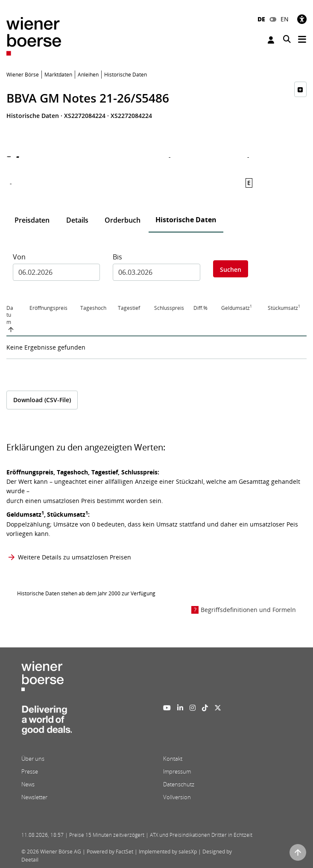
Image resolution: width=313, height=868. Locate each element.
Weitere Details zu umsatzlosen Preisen (75, 557)
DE (261, 19)
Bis (117, 257)
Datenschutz (179, 784)
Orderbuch (123, 220)
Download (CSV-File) (42, 400)
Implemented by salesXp (168, 852)
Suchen (231, 269)
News (28, 784)
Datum (10, 315)
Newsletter (34, 797)
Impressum (177, 771)
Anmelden (271, 40)
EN (285, 19)
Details (77, 220)
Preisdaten (32, 220)
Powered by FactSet (110, 852)
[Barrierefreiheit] (302, 19)
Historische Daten (186, 220)
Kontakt (173, 759)
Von (19, 257)
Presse (30, 771)
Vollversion (177, 797)
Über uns (33, 759)
